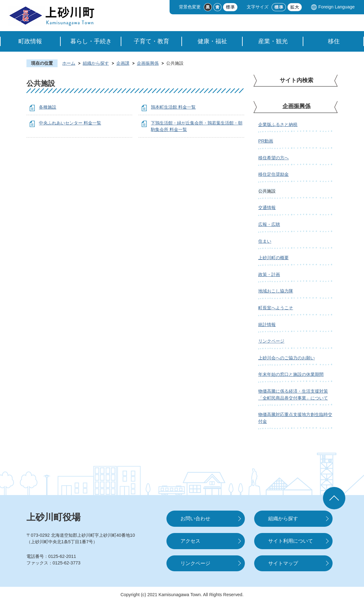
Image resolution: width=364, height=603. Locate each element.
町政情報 (30, 41)
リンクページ (271, 341)
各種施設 (48, 107)
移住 (334, 41)
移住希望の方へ (273, 158)
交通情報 (267, 208)
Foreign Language (336, 7)
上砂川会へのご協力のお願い (287, 358)
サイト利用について (291, 541)
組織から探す (96, 63)
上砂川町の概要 (273, 258)
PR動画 (266, 141)
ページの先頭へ (334, 498)
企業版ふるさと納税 (278, 124)
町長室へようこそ (276, 308)
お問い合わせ (195, 519)
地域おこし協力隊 (276, 291)
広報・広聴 (269, 224)
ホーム (69, 63)
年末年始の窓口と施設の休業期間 (291, 374)
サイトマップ (283, 563)
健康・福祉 (212, 41)
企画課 (123, 63)
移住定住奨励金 (273, 174)
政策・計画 (269, 274)
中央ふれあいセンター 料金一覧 (70, 123)
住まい (265, 241)
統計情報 (267, 325)
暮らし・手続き (91, 41)
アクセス (190, 541)
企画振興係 (148, 63)
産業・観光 (273, 41)
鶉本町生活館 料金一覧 (173, 107)
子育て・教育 (152, 41)
